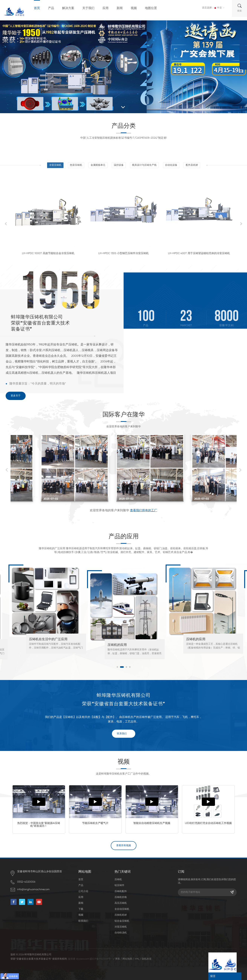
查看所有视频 (124, 846)
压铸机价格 (121, 897)
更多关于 (16, 396)
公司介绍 (83, 891)
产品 (51, 8)
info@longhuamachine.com (33, 889)
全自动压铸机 (122, 909)
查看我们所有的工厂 (144, 511)
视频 (134, 8)
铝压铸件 (119, 885)
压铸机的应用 (196, 645)
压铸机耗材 (121, 915)
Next (240, 470)
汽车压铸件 (37, 645)
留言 (213, 976)
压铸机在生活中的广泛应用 (127, 639)
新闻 (120, 8)
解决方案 (68, 8)
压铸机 (118, 880)
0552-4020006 (26, 882)
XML (137, 959)
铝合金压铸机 (122, 921)
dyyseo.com (83, 959)
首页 (37, 8)
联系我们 (122, 734)
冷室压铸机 (121, 927)
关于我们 (88, 8)
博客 (118, 959)
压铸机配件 (121, 891)
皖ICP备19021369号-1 (101, 959)
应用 (106, 8)
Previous (7, 470)
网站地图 (127, 959)
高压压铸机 (121, 903)
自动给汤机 (121, 933)
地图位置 (151, 8)
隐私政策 (147, 959)
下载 (81, 909)
